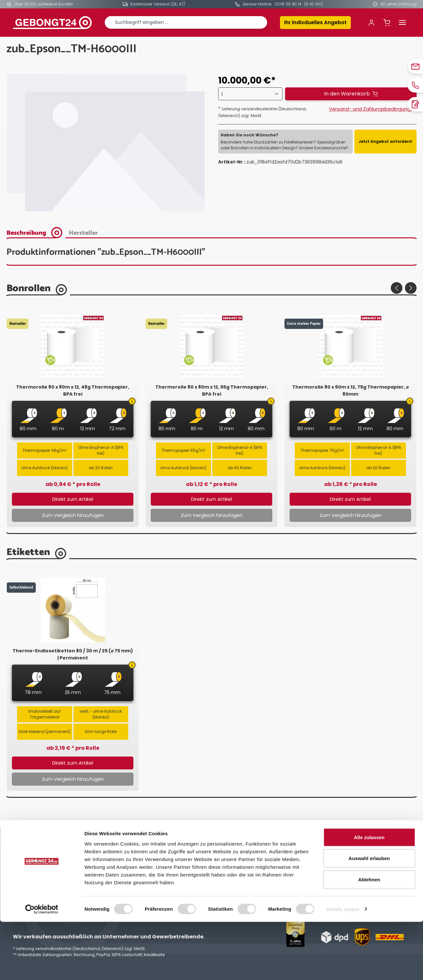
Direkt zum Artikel (73, 499)
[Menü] (402, 23)
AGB (222, 867)
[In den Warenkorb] (351, 94)
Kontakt (124, 875)
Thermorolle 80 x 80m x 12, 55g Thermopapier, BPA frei (212, 391)
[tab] (37, 232)
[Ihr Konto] (371, 23)
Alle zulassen (369, 895)
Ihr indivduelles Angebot (315, 22)
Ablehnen (369, 938)
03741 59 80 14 (288, 4)
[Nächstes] (411, 288)
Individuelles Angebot (139, 867)
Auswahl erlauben (369, 917)
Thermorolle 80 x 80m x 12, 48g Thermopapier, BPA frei (73, 391)
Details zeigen (343, 967)
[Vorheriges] (397, 288)
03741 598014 (36, 876)
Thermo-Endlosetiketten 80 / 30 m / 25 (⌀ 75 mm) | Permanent (73, 654)
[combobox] (186, 22)
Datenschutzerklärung (243, 875)
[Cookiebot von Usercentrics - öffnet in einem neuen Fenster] (42, 967)
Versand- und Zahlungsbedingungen (373, 109)
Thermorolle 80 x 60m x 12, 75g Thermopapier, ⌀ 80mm (350, 391)
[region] (106, 143)
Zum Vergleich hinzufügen (73, 515)
